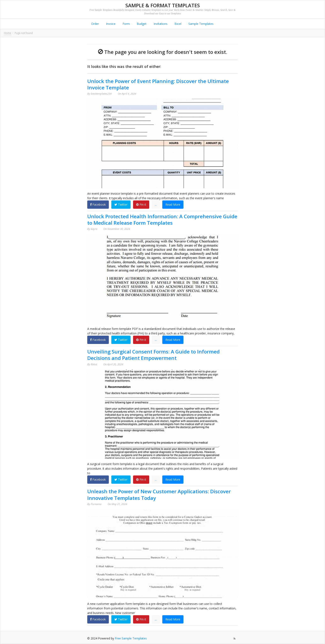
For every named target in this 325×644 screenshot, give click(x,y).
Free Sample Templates (131, 638)
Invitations (160, 24)
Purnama (96, 504)
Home (8, 33)
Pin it (141, 204)
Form (126, 24)
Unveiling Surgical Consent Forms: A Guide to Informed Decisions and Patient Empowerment (153, 355)
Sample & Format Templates (163, 5)
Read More (173, 204)
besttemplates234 (101, 94)
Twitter (121, 204)
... (156, 204)
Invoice (110, 24)
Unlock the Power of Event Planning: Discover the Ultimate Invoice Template (158, 84)
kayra (94, 229)
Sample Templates (201, 24)
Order (95, 24)
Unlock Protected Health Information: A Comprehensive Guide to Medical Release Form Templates (162, 219)
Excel (178, 24)
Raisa (94, 364)
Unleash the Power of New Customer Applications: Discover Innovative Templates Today (159, 494)
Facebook (98, 204)
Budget (141, 24)
